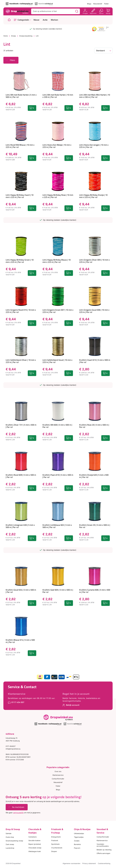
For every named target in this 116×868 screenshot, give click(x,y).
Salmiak (9, 833)
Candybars (33, 837)
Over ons (58, 771)
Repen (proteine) (35, 844)
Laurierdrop (10, 848)
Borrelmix (77, 844)
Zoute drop (10, 837)
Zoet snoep (10, 844)
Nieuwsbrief (98, 4)
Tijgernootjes (79, 837)
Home (6, 36)
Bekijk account (73, 705)
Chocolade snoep (35, 848)
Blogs (89, 4)
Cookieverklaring (104, 863)
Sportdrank (55, 844)
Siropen (54, 851)
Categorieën (23, 20)
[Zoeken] (77, 11)
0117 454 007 (18, 702)
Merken (54, 20)
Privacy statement (89, 863)
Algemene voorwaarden (71, 863)
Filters (12, 60)
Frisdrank (55, 840)
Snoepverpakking (26, 36)
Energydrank (56, 837)
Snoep (13, 36)
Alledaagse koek (35, 851)
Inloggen (85, 13)
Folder (106, 4)
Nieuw (36, 20)
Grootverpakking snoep (14, 841)
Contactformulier (58, 779)
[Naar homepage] (9, 20)
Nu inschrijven (18, 807)
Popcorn (77, 848)
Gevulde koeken (34, 840)
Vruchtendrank (57, 848)
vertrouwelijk (18, 813)
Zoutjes (77, 841)
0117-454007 (11, 746)
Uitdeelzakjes (79, 833)
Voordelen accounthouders (103, 845)
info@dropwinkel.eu (13, 749)
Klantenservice (17, 694)
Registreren (93, 13)
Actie (45, 20)
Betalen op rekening (104, 850)
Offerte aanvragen (103, 853)
